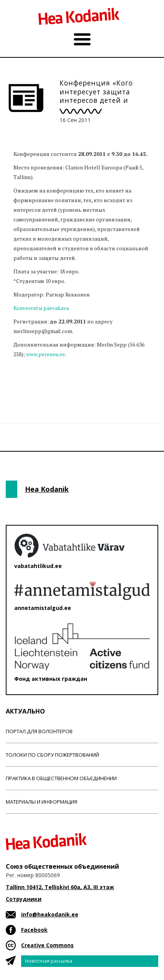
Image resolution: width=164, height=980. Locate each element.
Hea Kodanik (47, 489)
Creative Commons (47, 945)
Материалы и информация (41, 802)
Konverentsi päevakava (41, 308)
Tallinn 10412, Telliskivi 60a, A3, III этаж (60, 887)
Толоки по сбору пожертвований (52, 755)
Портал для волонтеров (39, 731)
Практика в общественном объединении (61, 778)
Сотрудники (24, 899)
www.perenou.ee (46, 354)
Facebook (34, 930)
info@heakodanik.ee (50, 914)
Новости (27, 384)
